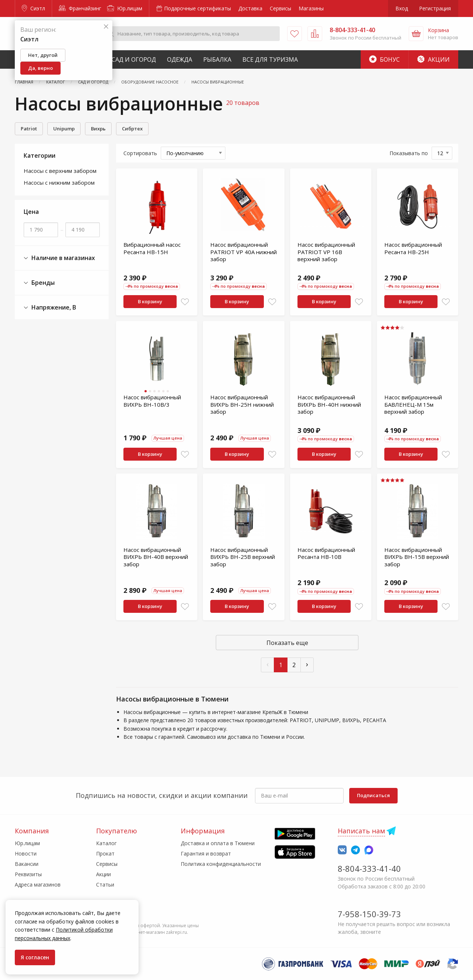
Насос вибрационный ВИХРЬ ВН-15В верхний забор (417, 557)
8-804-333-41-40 (369, 868)
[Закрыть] (106, 27)
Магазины (311, 8)
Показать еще (287, 643)
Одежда (180, 59)
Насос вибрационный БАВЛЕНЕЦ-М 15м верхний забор (413, 404)
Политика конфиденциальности (221, 864)
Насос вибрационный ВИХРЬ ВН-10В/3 (152, 401)
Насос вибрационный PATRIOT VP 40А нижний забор (244, 252)
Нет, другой (43, 55)
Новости (26, 853)
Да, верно (40, 68)
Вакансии (27, 864)
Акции (433, 59)
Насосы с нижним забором (59, 182)
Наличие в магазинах (59, 258)
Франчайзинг (80, 8)
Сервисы (280, 8)
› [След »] (307, 664)
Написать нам (361, 831)
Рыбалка (217, 59)
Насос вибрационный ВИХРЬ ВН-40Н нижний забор (329, 404)
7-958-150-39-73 (369, 914)
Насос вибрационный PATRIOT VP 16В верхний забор (326, 252)
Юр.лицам (125, 8)
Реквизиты (28, 874)
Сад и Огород (134, 59)
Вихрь (98, 129)
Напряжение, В (50, 308)
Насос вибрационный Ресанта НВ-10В (326, 553)
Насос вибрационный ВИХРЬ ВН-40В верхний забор (156, 557)
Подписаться (373, 795)
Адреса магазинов (38, 885)
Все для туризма (270, 59)
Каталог (106, 843)
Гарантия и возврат (206, 853)
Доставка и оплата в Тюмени (218, 843)
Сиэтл (33, 8)
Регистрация (435, 8)
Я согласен (35, 957)
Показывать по (409, 153)
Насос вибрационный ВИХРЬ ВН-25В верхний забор (243, 557)
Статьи (105, 885)
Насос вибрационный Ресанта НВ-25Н (413, 248)
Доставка (250, 8)
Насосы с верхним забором (60, 171)
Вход (402, 8)
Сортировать (140, 153)
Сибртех (132, 129)
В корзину (150, 301)
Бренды (39, 283)
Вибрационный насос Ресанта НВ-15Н (152, 248)
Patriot (29, 129)
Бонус (384, 59)
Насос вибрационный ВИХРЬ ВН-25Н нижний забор (242, 404)
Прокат (105, 853)
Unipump (64, 129)
